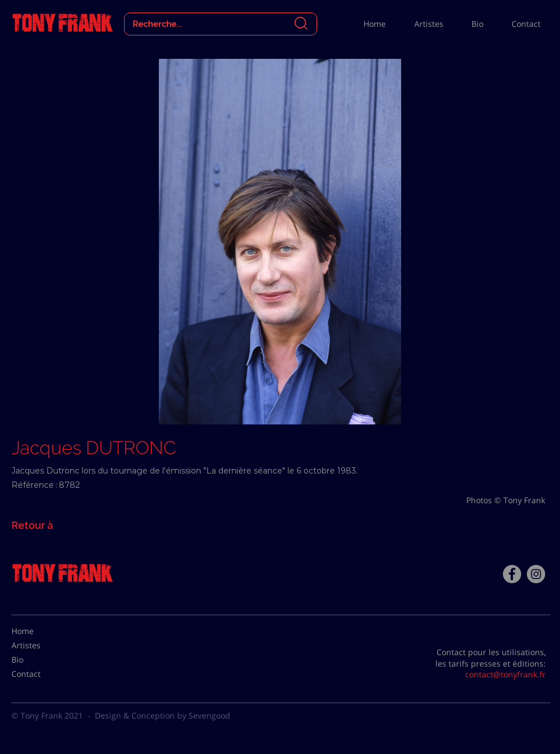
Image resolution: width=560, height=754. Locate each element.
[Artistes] (40, 645)
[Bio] (40, 660)
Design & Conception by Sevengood (163, 715)
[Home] (40, 631)
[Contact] (40, 674)
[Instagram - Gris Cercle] (536, 574)
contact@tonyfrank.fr (505, 674)
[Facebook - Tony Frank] (512, 574)
